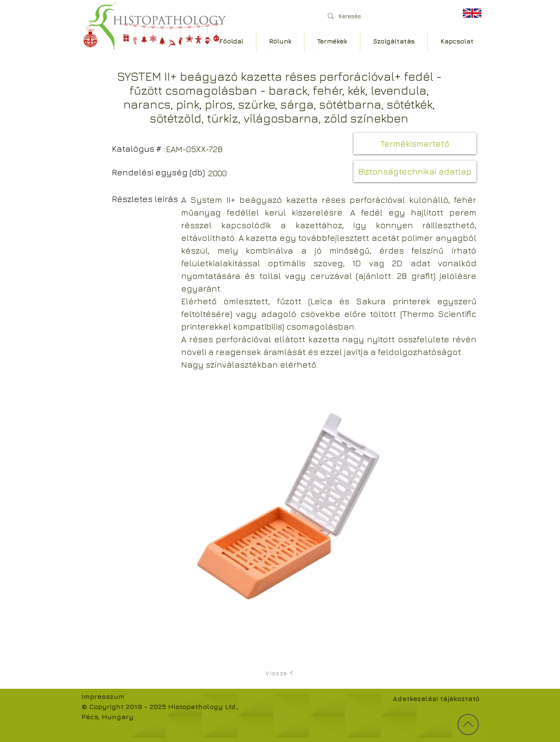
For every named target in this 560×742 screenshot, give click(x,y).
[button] (415, 143)
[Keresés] (385, 16)
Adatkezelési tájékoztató (436, 698)
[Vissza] (280, 673)
